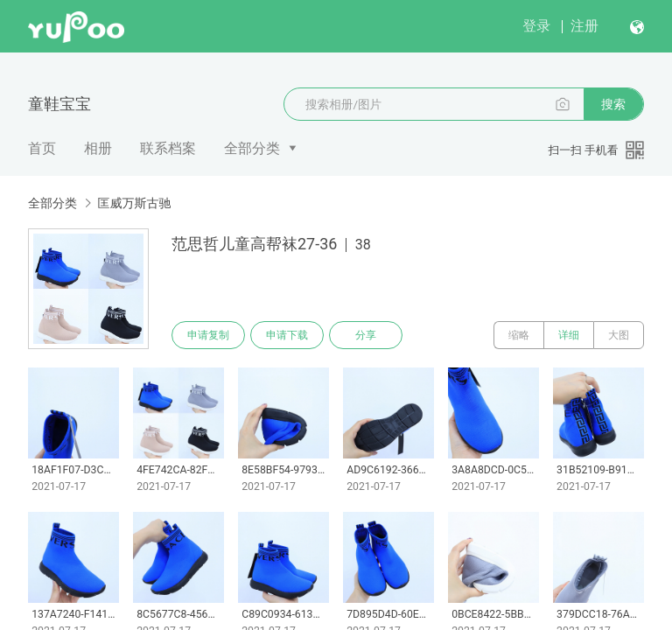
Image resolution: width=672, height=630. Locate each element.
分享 (366, 335)
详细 (569, 335)
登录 (536, 26)
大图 (619, 335)
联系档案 (168, 148)
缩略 (519, 335)
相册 (98, 148)
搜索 (613, 104)
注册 (584, 26)
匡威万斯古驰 (134, 203)
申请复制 (208, 335)
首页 (42, 148)
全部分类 (252, 148)
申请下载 (287, 335)
